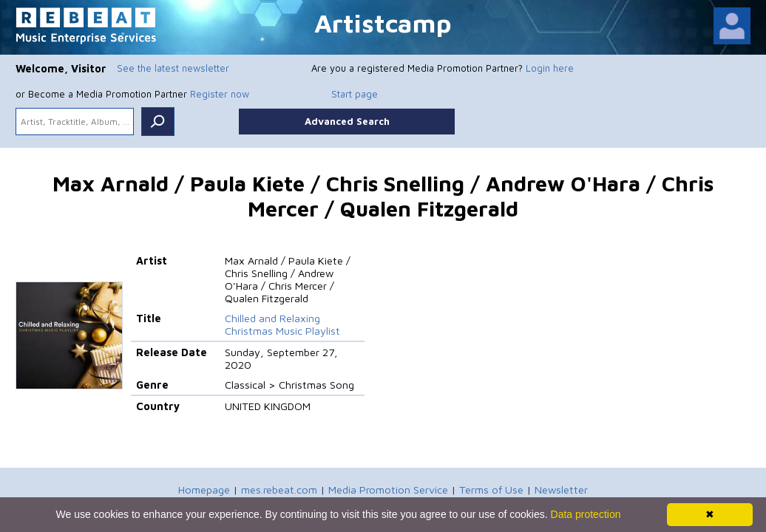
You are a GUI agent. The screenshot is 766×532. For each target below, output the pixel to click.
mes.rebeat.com (279, 490)
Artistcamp (383, 23)
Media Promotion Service (388, 490)
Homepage (204, 490)
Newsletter (561, 490)
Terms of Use (491, 490)
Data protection (586, 514)
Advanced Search (347, 121)
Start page (355, 94)
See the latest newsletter (173, 68)
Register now (220, 94)
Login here (550, 68)
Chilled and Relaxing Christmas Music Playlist (282, 324)
